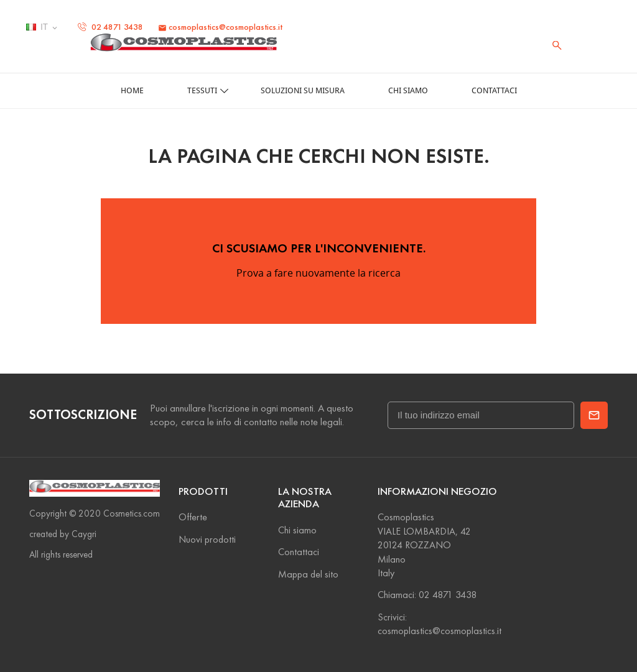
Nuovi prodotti (207, 539)
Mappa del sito (308, 574)
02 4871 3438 (110, 27)
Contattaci (299, 552)
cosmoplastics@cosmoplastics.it (220, 27)
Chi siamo (297, 530)
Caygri (84, 534)
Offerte (193, 517)
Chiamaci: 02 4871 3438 (427, 595)
